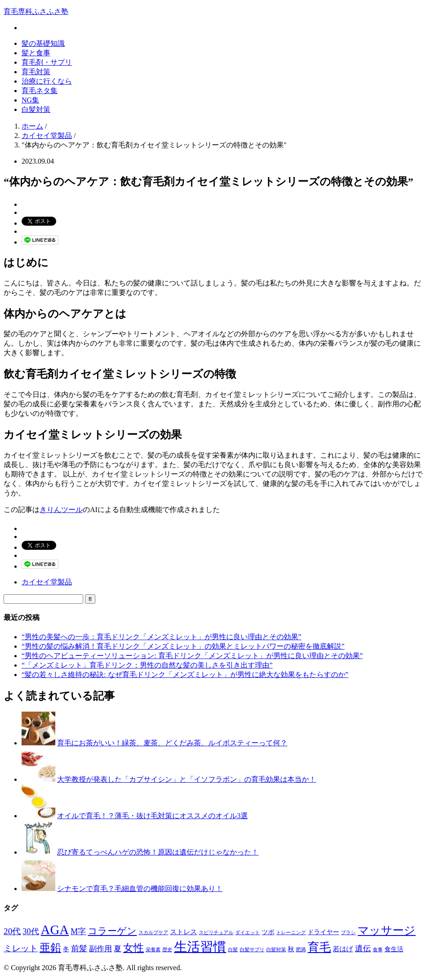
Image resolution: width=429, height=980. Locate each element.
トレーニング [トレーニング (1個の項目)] (291, 933)
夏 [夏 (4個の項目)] (118, 949)
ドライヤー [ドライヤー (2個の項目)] (323, 932)
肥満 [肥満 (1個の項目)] (301, 950)
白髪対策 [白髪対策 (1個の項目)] (276, 950)
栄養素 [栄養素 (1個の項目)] (153, 950)
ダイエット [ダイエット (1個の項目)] (248, 933)
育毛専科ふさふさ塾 (36, 11)
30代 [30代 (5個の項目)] (31, 931)
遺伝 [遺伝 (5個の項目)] (363, 949)
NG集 (30, 100)
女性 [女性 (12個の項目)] (134, 948)
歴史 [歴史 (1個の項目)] (167, 950)
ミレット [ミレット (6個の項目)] (21, 948)
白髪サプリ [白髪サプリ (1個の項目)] (252, 950)
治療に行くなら (47, 81)
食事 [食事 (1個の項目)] (378, 950)
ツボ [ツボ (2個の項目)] (268, 932)
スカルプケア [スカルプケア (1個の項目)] (153, 933)
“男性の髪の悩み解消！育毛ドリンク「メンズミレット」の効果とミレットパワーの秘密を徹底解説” (183, 646)
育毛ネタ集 (40, 91)
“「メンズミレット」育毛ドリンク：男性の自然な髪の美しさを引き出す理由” (147, 665)
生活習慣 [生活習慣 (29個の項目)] (200, 947)
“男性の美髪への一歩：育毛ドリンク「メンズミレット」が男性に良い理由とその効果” (161, 637)
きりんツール (61, 510)
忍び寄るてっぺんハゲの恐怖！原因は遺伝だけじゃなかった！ (158, 852)
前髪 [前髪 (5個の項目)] (79, 949)
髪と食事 (36, 53)
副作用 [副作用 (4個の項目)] (101, 949)
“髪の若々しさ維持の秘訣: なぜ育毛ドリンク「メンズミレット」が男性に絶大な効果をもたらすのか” (185, 675)
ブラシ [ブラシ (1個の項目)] (348, 933)
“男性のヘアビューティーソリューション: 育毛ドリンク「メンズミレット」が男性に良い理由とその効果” (192, 656)
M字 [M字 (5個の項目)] (78, 931)
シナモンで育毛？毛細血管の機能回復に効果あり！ (140, 889)
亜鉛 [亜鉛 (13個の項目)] (50, 948)
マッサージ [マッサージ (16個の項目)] (387, 930)
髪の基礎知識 (43, 43)
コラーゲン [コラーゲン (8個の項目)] (112, 931)
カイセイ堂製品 (47, 582)
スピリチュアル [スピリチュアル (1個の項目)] (216, 933)
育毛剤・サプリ (47, 62)
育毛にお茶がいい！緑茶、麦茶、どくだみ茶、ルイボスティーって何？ (172, 743)
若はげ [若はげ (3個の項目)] (343, 949)
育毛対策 (36, 72)
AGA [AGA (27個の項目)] (55, 930)
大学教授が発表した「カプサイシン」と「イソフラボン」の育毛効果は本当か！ (187, 779)
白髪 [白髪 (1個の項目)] (233, 950)
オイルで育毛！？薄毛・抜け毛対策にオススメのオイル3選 (152, 816)
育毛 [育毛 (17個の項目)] (319, 947)
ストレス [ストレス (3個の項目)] (183, 932)
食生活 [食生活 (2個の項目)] (394, 949)
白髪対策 (36, 109)
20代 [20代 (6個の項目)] (12, 931)
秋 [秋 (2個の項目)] (291, 949)
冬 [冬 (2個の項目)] (66, 949)
